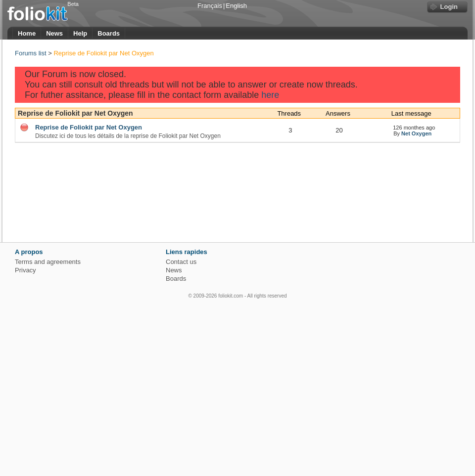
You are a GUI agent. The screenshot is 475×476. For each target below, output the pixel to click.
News (54, 33)
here (270, 95)
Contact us (181, 262)
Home (27, 33)
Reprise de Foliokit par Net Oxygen (75, 113)
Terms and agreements (48, 262)
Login (449, 7)
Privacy (25, 270)
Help (80, 33)
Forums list (31, 53)
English (236, 6)
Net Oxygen (416, 133)
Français (210, 6)
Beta (73, 4)
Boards (109, 33)
